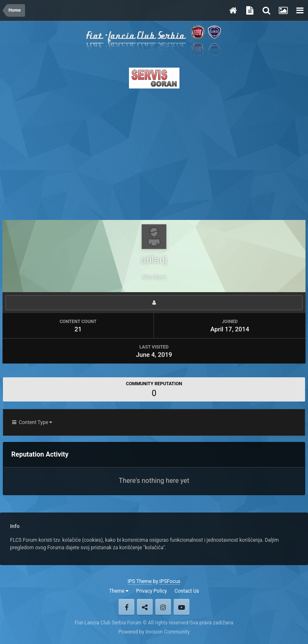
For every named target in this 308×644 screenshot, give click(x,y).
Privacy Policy (151, 591)
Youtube (182, 607)
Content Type (32, 422)
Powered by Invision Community (154, 632)
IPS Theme (140, 581)
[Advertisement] (154, 152)
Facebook (126, 607)
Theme (119, 591)
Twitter (145, 607)
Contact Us (187, 591)
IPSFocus (170, 581)
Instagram (163, 607)
